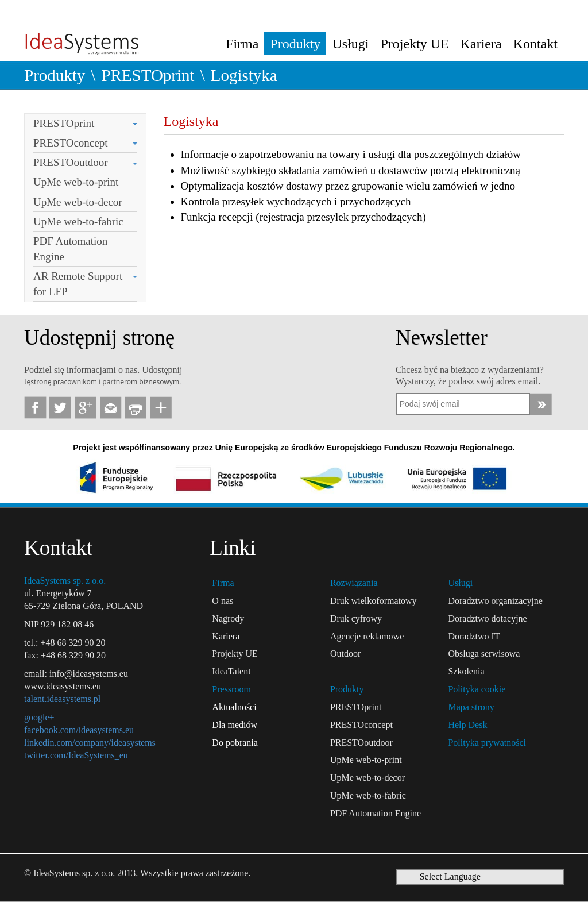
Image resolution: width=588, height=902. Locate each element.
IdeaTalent (231, 671)
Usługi (350, 44)
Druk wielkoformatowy (374, 601)
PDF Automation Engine (70, 249)
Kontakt (535, 44)
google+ (39, 717)
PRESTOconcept (70, 143)
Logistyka (244, 75)
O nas (223, 601)
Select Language (450, 876)
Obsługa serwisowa (484, 654)
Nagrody (228, 618)
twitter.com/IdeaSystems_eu (76, 755)
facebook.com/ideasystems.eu (79, 730)
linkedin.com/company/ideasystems (90, 743)
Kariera (481, 44)
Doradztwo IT (474, 636)
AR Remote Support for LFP (78, 284)
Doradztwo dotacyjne (487, 618)
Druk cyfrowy (356, 618)
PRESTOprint (148, 75)
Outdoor (345, 654)
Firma (242, 44)
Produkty (295, 44)
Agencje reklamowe (367, 636)
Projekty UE (414, 44)
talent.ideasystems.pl (62, 699)
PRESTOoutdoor (71, 162)
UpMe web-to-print (76, 182)
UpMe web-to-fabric (78, 221)
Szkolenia (466, 671)
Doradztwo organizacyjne (495, 601)
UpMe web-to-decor (78, 202)
